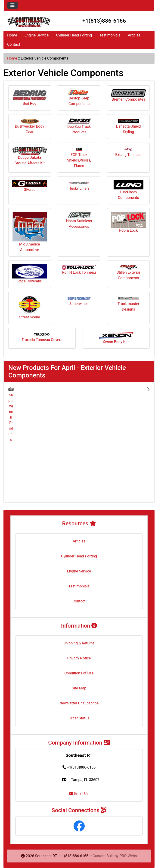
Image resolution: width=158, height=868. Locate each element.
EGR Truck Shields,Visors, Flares (79, 158)
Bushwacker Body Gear (30, 126)
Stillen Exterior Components (128, 272)
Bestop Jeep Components (79, 98)
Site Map (79, 688)
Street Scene (30, 307)
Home (12, 35)
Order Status (79, 718)
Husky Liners (79, 186)
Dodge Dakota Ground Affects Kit (30, 156)
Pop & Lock (128, 222)
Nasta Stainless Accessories (79, 220)
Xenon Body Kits (116, 338)
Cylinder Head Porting (74, 35)
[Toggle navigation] (12, 5)
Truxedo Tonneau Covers (42, 337)
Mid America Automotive (30, 232)
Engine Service (37, 35)
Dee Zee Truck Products (79, 126)
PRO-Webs (128, 856)
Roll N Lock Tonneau (79, 270)
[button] (19, 442)
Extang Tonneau (128, 152)
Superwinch (79, 301)
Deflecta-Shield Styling (129, 127)
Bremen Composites (128, 95)
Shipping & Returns (79, 643)
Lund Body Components (129, 190)
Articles (134, 35)
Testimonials (110, 35)
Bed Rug (30, 97)
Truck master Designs (128, 304)
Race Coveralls (30, 274)
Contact (14, 44)
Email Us (79, 794)
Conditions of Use (79, 673)
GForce (30, 186)
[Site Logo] (29, 22)
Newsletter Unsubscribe (79, 703)
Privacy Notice (79, 658)
